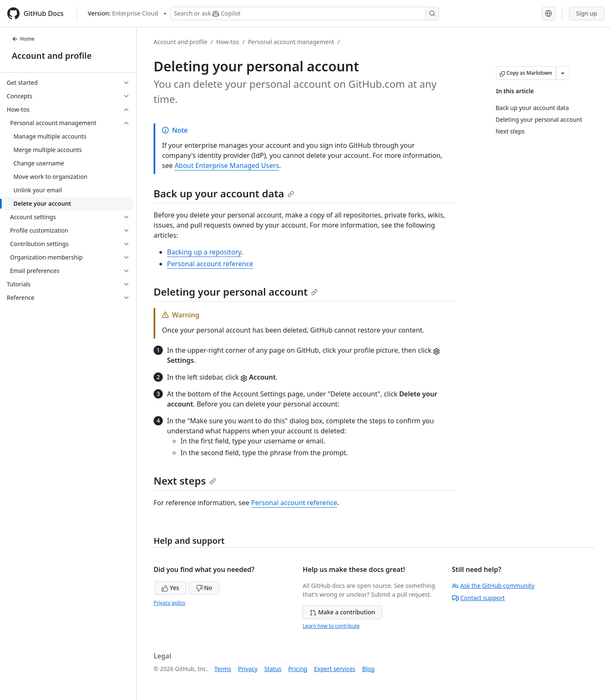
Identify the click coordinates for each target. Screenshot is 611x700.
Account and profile (52, 56)
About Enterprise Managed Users (227, 165)
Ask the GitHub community (493, 586)
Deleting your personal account (236, 292)
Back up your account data (224, 193)
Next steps (185, 481)
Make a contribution (342, 612)
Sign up (587, 13)
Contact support (478, 598)
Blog (368, 669)
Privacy (248, 669)
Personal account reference (210, 264)
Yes (170, 588)
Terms (223, 669)
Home (23, 39)
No (204, 588)
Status (273, 669)
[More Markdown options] (563, 73)
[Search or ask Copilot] (305, 13)
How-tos (227, 42)
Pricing (298, 669)
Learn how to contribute (331, 626)
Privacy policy (170, 603)
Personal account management (291, 42)
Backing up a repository (204, 252)
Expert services (335, 669)
